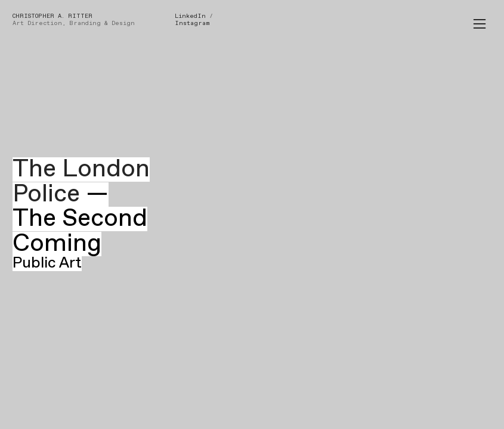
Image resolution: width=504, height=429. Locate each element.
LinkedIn (190, 16)
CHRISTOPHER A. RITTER (52, 16)
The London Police (81, 182)
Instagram (192, 23)
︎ (480, 24)
